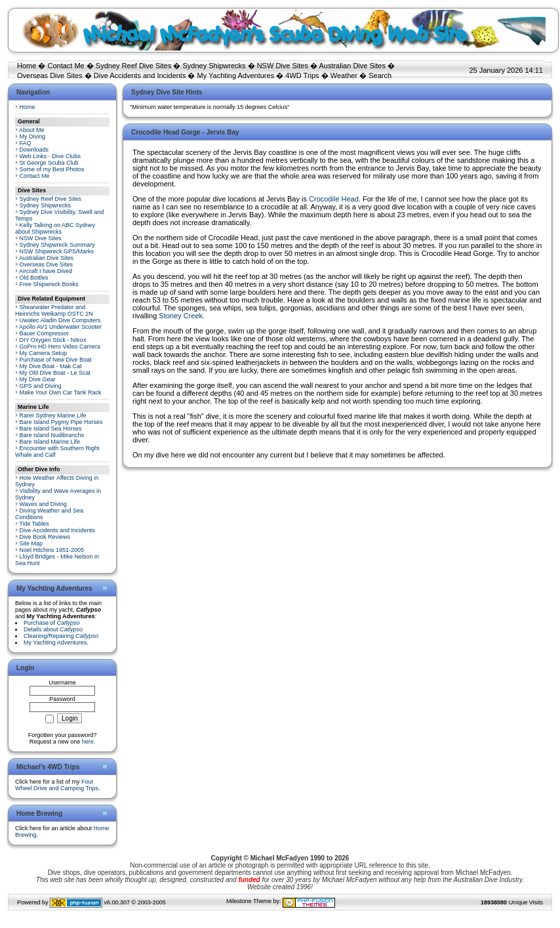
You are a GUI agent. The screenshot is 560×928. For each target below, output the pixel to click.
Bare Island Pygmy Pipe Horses (61, 422)
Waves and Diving (43, 504)
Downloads (34, 150)
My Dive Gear (38, 379)
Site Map (31, 543)
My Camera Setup (44, 353)
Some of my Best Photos (52, 169)
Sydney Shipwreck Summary (57, 245)
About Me (32, 130)
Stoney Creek (181, 316)
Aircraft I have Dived (46, 271)
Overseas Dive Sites (50, 75)
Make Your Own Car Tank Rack (61, 392)
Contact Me (66, 66)
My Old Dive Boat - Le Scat (55, 373)
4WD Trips (302, 75)
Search (380, 75)
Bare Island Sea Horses (51, 429)
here (88, 742)
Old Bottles (34, 278)
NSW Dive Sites (283, 66)
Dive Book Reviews (45, 537)
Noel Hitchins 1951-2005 (52, 550)
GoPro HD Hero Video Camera (60, 347)
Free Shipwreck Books (49, 284)
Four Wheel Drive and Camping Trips (57, 785)
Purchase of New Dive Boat (56, 360)
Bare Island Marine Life (50, 442)
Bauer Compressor (45, 333)
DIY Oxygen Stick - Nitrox (53, 340)
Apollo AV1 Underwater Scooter (60, 327)
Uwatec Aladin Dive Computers (60, 320)
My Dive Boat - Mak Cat (51, 366)
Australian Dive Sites (352, 66)
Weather (344, 75)
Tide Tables (34, 524)
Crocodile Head (334, 199)
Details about (53, 629)
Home (27, 66)
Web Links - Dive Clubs (50, 156)
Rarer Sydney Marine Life (53, 415)
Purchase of (52, 623)
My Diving (33, 137)
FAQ (26, 143)
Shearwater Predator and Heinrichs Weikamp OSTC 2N (54, 310)
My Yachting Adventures (236, 75)
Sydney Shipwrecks (214, 66)
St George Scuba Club (49, 163)
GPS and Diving (41, 386)
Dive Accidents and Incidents (140, 75)
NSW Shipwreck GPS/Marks (57, 251)
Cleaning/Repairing (61, 636)
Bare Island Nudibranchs (52, 435)
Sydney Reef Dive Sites (134, 66)
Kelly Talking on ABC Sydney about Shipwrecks (55, 228)
